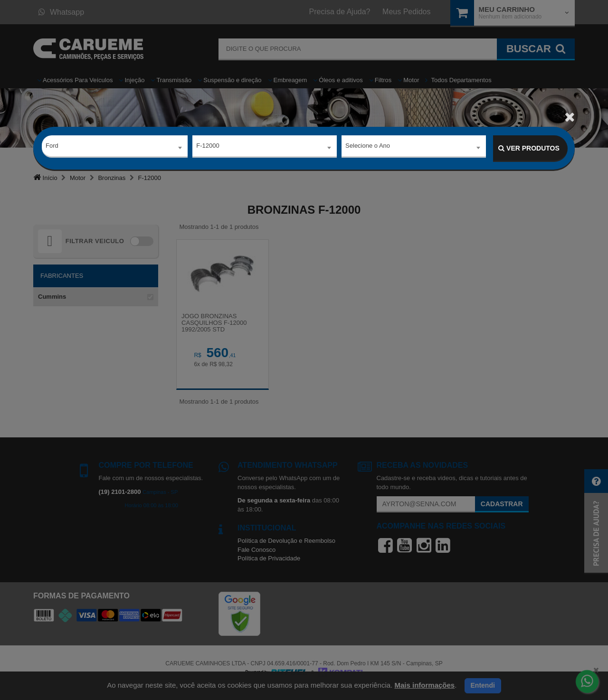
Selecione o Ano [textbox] (368, 148)
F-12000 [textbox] (208, 148)
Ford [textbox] (52, 148)
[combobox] (115, 149)
